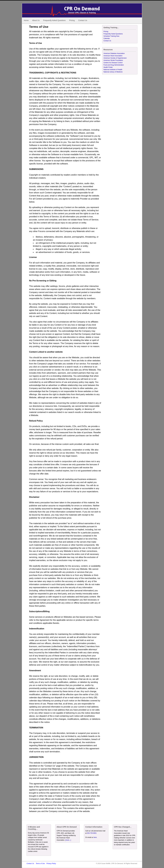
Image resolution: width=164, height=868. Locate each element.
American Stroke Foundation (113, 60)
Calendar (107, 38)
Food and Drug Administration (114, 65)
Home (26, 20)
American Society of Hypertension (115, 58)
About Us (36, 20)
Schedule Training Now (111, 36)
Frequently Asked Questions (54, 20)
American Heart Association (113, 56)
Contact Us (83, 20)
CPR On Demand (82, 8)
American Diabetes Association (114, 53)
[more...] (68, 840)
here (95, 837)
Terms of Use (40, 864)
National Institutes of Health (113, 70)
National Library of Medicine (113, 72)
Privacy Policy (51, 864)
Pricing (72, 20)
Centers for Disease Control (113, 63)
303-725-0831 (92, 833)
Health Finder (108, 67)
